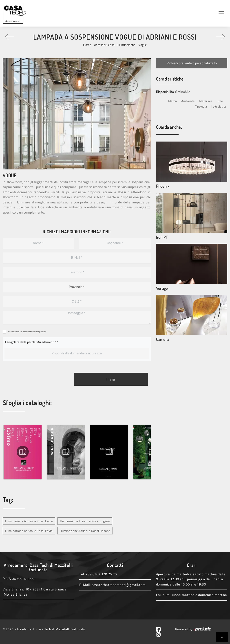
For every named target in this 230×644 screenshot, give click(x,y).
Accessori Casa (104, 45)
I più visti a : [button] (219, 106)
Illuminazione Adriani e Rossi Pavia (29, 531)
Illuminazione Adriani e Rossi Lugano (85, 521)
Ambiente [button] (188, 101)
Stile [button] (220, 101)
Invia (111, 379)
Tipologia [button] (201, 106)
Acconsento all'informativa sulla (27, 332)
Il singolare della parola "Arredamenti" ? (31, 342)
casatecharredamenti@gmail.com (119, 585)
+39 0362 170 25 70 (101, 574)
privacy (43, 332)
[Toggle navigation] (221, 13)
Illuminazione (126, 45)
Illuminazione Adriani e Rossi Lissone (85, 531)
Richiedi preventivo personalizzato (192, 63)
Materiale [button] (206, 101)
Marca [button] (172, 101)
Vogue (143, 45)
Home (87, 45)
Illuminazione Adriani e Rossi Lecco (29, 521)
